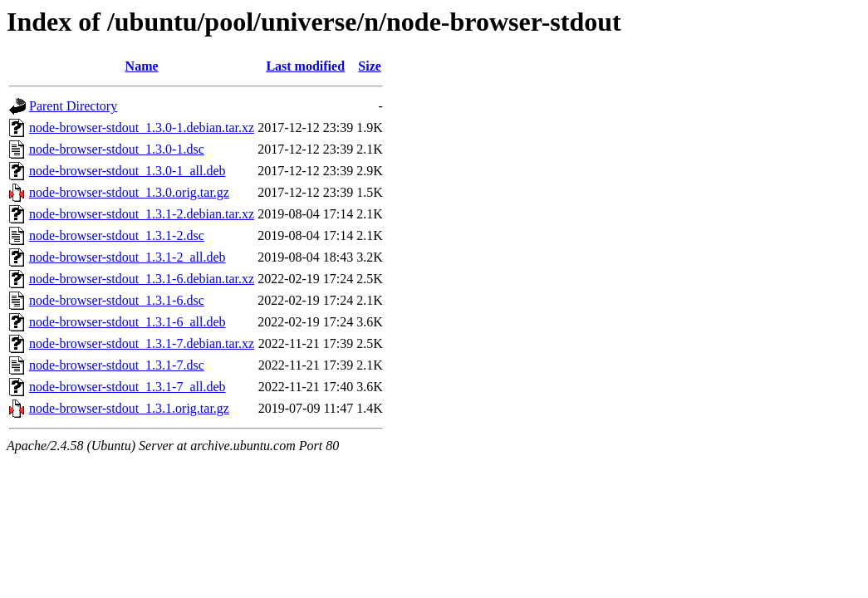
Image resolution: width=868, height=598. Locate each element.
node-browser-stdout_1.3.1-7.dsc (117, 365)
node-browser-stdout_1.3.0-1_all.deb (128, 171)
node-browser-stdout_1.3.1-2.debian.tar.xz (142, 214)
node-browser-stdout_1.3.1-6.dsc (117, 300)
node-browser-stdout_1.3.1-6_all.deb (128, 322)
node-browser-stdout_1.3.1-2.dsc (117, 235)
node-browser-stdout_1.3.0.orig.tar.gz (129, 192)
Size (370, 66)
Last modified (305, 66)
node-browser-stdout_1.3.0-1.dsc (117, 149)
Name (142, 66)
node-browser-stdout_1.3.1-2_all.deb (128, 257)
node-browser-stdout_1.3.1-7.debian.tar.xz (142, 343)
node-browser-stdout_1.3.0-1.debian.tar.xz (142, 127)
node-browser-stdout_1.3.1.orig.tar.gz (129, 408)
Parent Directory (73, 106)
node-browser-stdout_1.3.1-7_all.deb (128, 387)
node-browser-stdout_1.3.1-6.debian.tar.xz (142, 279)
